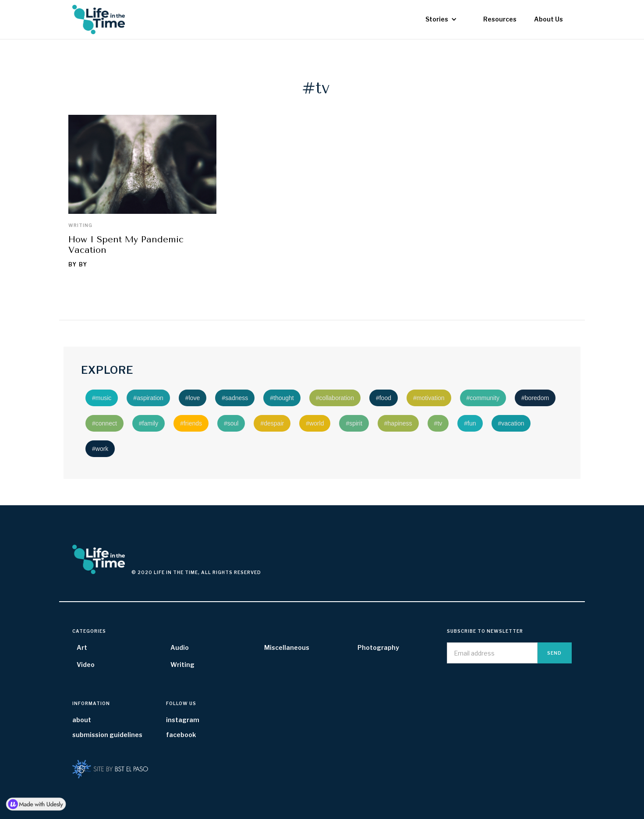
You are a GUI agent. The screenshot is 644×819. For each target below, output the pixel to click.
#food (384, 398)
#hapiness (398, 423)
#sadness (235, 398)
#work (100, 449)
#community (483, 398)
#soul (231, 423)
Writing (80, 225)
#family (149, 423)
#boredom (535, 398)
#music (102, 398)
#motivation (429, 398)
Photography (378, 647)
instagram (183, 720)
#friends (191, 423)
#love (193, 398)
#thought (282, 398)
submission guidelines (107, 735)
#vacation (511, 423)
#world (315, 423)
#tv (438, 423)
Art (82, 647)
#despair (272, 423)
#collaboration (335, 398)
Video (86, 665)
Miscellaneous (287, 647)
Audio (180, 647)
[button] (441, 19)
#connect (104, 423)
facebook (181, 735)
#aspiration (148, 398)
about (82, 720)
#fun (470, 423)
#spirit (354, 423)
